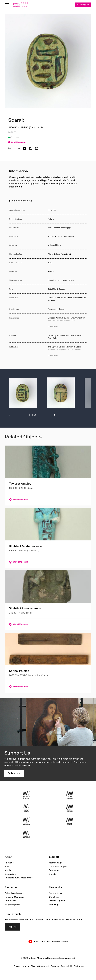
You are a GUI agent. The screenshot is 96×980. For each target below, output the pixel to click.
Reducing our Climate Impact (19, 878)
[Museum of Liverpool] (26, 795)
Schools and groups (14, 893)
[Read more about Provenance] (67, 323)
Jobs (7, 867)
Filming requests (57, 901)
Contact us (10, 874)
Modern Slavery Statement (36, 966)
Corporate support (58, 867)
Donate (53, 874)
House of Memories (14, 897)
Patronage (54, 870)
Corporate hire (56, 893)
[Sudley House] (70, 821)
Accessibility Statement (73, 966)
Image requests (12, 905)
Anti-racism (10, 901)
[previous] (13, 415)
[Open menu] (7, 5)
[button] (23, 394)
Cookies (55, 966)
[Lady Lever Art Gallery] (26, 834)
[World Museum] (70, 795)
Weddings (54, 905)
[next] (51, 415)
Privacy (17, 966)
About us (9, 863)
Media (8, 870)
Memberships (56, 863)
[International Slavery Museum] (26, 808)
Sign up (12, 927)
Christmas (54, 897)
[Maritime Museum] (70, 808)
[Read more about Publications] (67, 351)
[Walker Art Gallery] (26, 821)
